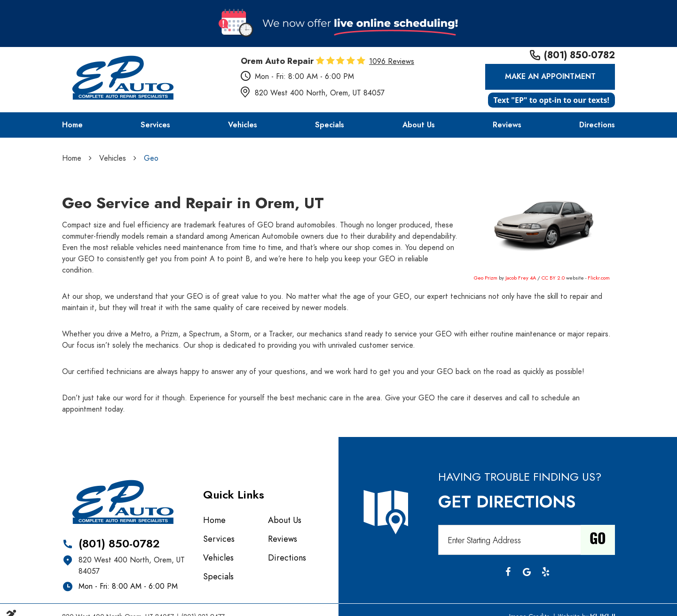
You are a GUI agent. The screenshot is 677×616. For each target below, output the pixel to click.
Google (527, 572)
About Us (419, 125)
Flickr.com (599, 278)
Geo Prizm (486, 278)
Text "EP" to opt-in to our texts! (551, 100)
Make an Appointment (550, 77)
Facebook (508, 572)
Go (598, 540)
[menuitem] (72, 125)
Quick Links (234, 495)
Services (155, 125)
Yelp (545, 572)
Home (72, 125)
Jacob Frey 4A (521, 278)
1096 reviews (392, 62)
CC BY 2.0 (553, 278)
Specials (330, 125)
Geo (151, 158)
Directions (597, 125)
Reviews (507, 125)
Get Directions (507, 502)
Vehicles (243, 125)
